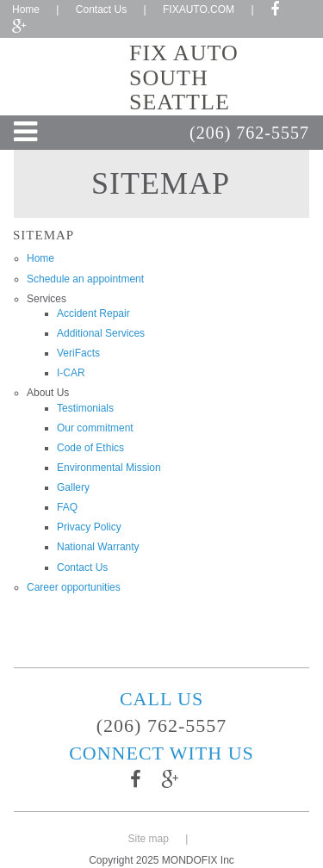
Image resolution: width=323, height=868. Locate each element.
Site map (149, 839)
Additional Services (101, 333)
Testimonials (85, 408)
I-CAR (71, 373)
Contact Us (101, 9)
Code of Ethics (90, 448)
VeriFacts (78, 353)
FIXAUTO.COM (199, 9)
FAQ (67, 507)
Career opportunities (74, 587)
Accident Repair (93, 313)
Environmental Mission (109, 468)
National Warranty (98, 547)
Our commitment (95, 428)
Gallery (73, 487)
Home (26, 9)
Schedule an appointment (85, 279)
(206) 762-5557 (249, 133)
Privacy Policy (89, 527)
